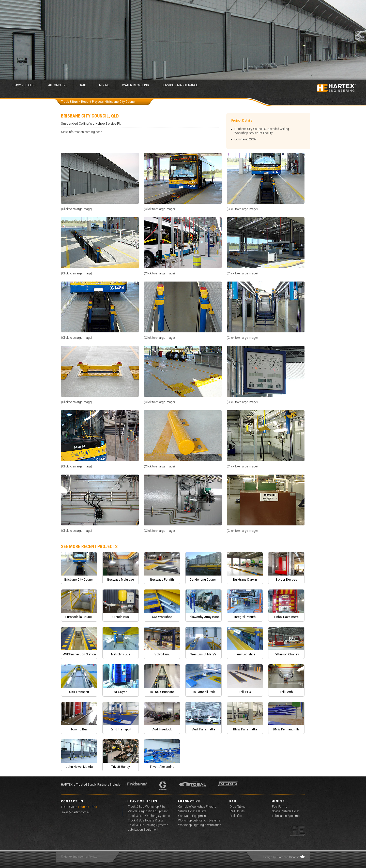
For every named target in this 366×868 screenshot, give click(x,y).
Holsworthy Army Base (204, 617)
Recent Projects (92, 102)
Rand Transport (121, 729)
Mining (104, 85)
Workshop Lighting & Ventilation (200, 825)
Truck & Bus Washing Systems (149, 816)
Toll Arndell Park (204, 692)
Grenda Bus (121, 617)
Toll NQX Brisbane (162, 692)
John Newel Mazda (79, 767)
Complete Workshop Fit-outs (197, 807)
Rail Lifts (236, 816)
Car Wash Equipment (193, 816)
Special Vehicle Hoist (286, 811)
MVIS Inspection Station (79, 654)
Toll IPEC (245, 692)
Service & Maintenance (180, 85)
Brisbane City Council (79, 580)
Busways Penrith (162, 580)
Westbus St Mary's (203, 654)
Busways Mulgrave (121, 580)
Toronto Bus (79, 729)
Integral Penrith (245, 617)
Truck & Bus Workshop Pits (146, 807)
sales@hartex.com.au (76, 812)
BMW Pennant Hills (286, 729)
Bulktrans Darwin (245, 580)
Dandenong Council (203, 580)
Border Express (286, 580)
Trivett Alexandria (162, 767)
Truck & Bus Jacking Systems (148, 825)
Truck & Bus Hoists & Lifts (146, 820)
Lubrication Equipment (143, 830)
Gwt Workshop (162, 617)
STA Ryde (121, 692)
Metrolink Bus (121, 654)
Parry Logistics (245, 654)
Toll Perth (286, 692)
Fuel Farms (280, 807)
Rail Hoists (237, 811)
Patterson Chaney (286, 654)
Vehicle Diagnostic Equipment (148, 811)
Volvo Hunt (162, 654)
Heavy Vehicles (23, 85)
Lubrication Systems (286, 816)
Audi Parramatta (204, 729)
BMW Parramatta (245, 729)
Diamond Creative (288, 857)
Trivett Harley (121, 767)
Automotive (58, 85)
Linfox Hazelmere (286, 617)
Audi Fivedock (162, 729)
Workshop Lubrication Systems (199, 820)
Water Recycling (135, 85)
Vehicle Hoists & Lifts (192, 811)
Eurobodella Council (79, 617)
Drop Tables (238, 807)
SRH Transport (79, 692)
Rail (83, 85)
